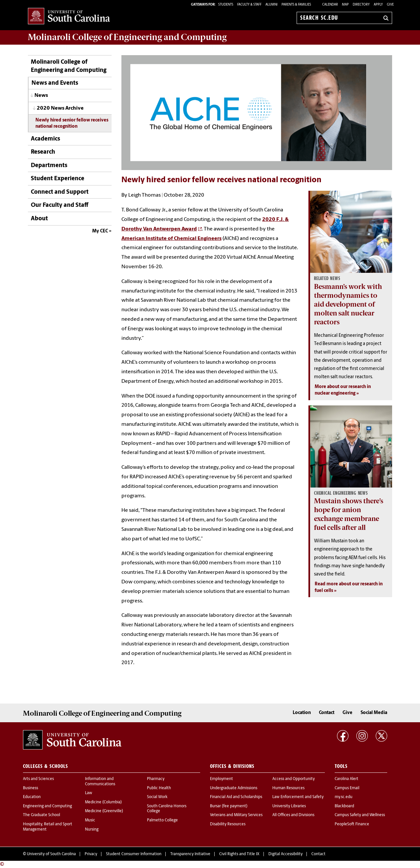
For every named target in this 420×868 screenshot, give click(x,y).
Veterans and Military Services (236, 815)
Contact (327, 713)
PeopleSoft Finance (352, 824)
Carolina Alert (346, 779)
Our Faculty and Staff (60, 205)
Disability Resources (228, 824)
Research (43, 152)
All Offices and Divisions (293, 815)
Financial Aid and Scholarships (236, 797)
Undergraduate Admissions (234, 788)
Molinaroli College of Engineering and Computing (69, 66)
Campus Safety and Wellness (360, 815)
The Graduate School (42, 815)
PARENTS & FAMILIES (296, 5)
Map (345, 5)
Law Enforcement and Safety (298, 797)
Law (89, 793)
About (39, 219)
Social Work (157, 797)
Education (32, 797)
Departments (49, 166)
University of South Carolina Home (69, 17)
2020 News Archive (60, 108)
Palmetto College (162, 820)
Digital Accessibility (285, 854)
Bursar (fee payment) (229, 806)
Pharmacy (156, 779)
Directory (361, 5)
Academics (45, 139)
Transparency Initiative (190, 854)
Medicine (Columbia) (103, 802)
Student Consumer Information (134, 854)
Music (90, 820)
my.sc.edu (344, 797)
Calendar (330, 5)
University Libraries (289, 806)
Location (302, 713)
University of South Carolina (51, 854)
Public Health (159, 788)
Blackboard (344, 806)
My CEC (100, 231)
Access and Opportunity (294, 779)
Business (31, 788)
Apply (378, 5)
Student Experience (58, 179)
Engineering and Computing (47, 806)
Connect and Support (60, 192)
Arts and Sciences (38, 779)
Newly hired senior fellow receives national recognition (72, 123)
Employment (221, 779)
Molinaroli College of (127, 37)
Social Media (374, 713)
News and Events (55, 83)
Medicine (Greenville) (104, 811)
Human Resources (288, 788)
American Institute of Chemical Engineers (171, 239)
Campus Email (347, 788)
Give (390, 5)
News (41, 96)
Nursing (92, 830)
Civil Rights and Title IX (239, 854)
